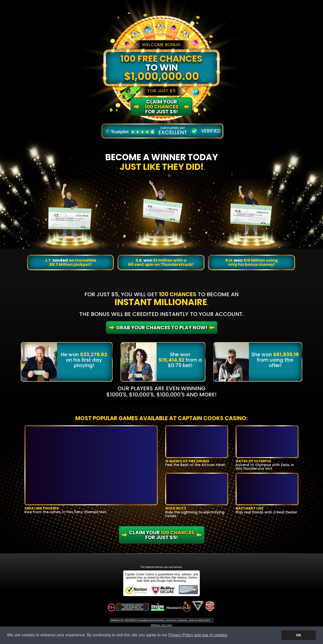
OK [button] (299, 635)
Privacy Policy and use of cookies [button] (198, 635)
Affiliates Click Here (162, 625)
